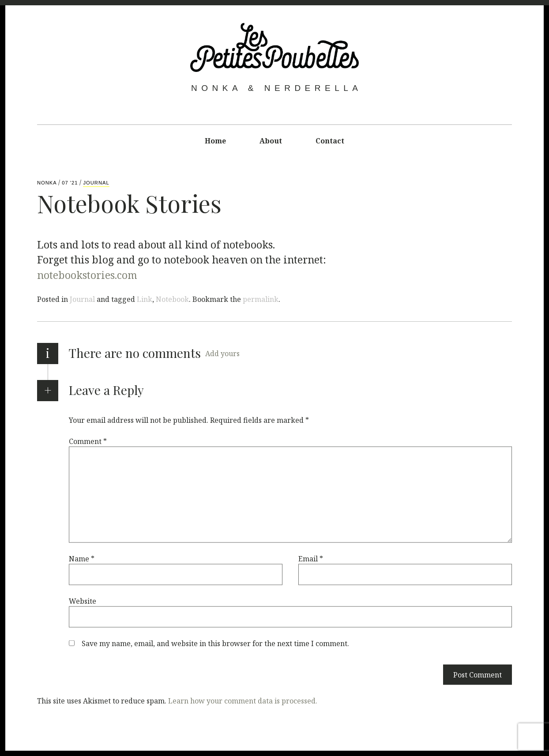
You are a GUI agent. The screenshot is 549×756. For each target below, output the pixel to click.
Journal (96, 183)
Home (215, 141)
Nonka (48, 183)
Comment (88, 441)
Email (311, 558)
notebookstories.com (87, 275)
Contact (330, 141)
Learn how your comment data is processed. (243, 700)
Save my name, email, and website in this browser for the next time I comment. (215, 643)
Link (145, 299)
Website (83, 601)
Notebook (172, 299)
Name (82, 558)
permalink (261, 299)
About (271, 141)
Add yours (222, 354)
